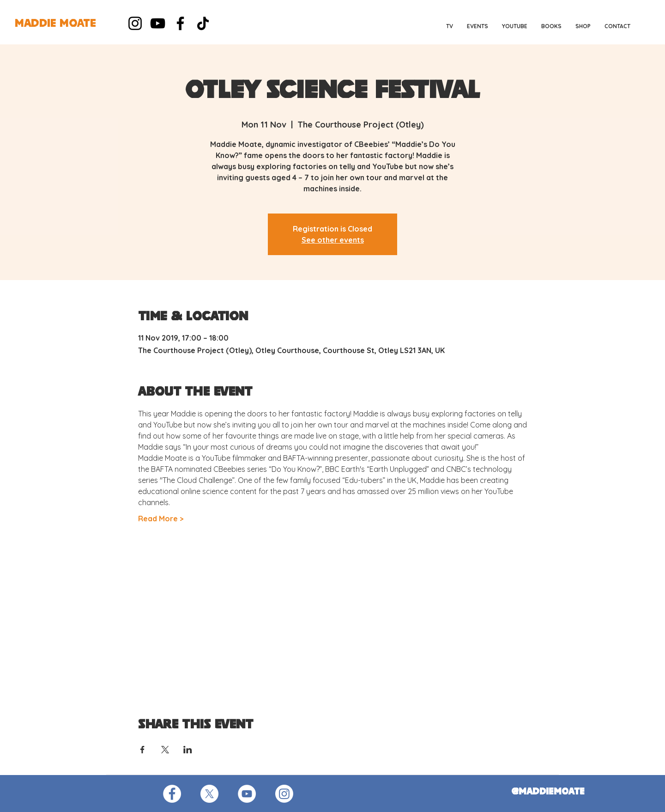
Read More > (161, 519)
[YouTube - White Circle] (247, 794)
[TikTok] (203, 23)
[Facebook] (180, 23)
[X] (209, 794)
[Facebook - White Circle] (172, 794)
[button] (478, 26)
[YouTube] (158, 23)
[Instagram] (135, 23)
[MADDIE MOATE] (55, 24)
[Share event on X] (165, 750)
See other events (333, 240)
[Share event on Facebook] (142, 750)
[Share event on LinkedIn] (188, 750)
